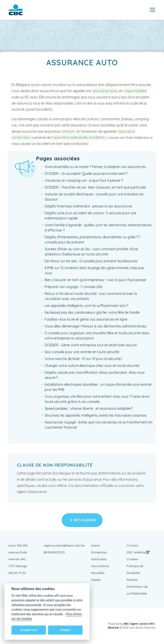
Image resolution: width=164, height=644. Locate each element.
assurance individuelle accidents (79, 138)
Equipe (96, 580)
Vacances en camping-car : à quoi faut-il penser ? (84, 180)
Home (95, 545)
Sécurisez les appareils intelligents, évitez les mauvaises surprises (96, 415)
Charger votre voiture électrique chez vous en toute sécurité (92, 366)
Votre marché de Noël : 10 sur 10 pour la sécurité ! (83, 359)
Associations (100, 566)
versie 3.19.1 (147, 624)
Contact (132, 545)
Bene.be (113, 628)
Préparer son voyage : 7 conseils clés (74, 287)
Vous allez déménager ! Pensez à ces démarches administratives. (96, 326)
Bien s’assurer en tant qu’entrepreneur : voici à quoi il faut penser (95, 280)
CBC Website (138, 552)
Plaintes (132, 580)
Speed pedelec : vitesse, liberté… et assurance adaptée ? (89, 408)
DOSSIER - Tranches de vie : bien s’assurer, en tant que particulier (95, 187)
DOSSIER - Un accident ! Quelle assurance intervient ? (86, 174)
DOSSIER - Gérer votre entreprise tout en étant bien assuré (91, 345)
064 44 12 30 (17, 573)
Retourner (83, 520)
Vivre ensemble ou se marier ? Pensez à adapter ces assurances (95, 167)
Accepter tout (29, 630)
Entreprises (99, 552)
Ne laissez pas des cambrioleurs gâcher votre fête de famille (92, 312)
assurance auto (105, 91)
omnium (68, 131)
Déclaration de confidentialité (137, 590)
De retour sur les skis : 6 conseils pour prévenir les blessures (91, 261)
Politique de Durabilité (135, 569)
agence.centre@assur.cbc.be (64, 545)
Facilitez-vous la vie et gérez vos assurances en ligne (86, 319)
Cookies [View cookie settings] (132, 559)
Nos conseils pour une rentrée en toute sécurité (82, 352)
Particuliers (99, 559)
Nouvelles (98, 573)
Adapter (65, 630)
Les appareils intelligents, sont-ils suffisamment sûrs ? (86, 306)
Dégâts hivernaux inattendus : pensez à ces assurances (88, 206)
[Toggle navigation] (152, 10)
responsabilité (136, 91)
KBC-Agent (131, 624)
